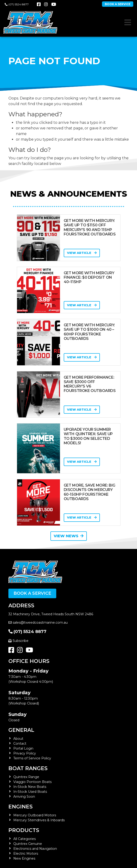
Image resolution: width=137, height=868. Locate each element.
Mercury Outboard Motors (35, 815)
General (21, 730)
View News (69, 536)
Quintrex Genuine (28, 844)
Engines (21, 807)
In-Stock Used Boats (30, 792)
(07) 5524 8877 (17, 4)
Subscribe (18, 641)
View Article (82, 253)
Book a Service (32, 593)
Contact (20, 743)
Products (24, 830)
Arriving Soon (24, 797)
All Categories (25, 839)
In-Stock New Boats (30, 787)
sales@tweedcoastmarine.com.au (38, 623)
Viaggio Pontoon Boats (32, 782)
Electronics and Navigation (35, 849)
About (18, 739)
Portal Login (23, 748)
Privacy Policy (25, 753)
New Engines (24, 858)
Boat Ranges (28, 768)
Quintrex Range (26, 777)
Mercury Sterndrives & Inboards (39, 820)
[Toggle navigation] (128, 22)
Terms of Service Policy (32, 758)
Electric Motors (26, 854)
